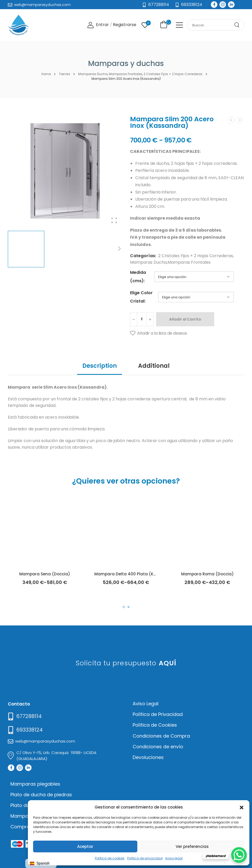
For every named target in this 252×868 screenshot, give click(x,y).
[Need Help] (189, 5)
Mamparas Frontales (189, 262)
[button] (242, 807)
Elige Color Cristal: (141, 297)
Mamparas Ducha (148, 262)
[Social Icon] (214, 5)
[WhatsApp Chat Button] (239, 855)
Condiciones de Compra (161, 736)
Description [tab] (100, 366)
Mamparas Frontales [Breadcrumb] (126, 74)
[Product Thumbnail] (65, 171)
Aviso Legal (146, 704)
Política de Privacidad (158, 714)
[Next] (119, 249)
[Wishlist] (145, 25)
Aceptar (85, 846)
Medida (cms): (138, 277)
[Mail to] (39, 5)
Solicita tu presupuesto (126, 663)
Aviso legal (174, 858)
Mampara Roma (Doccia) (207, 574)
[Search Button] (239, 25)
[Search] (210, 25)
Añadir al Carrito (185, 319)
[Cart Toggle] (163, 25)
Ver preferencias (192, 846)
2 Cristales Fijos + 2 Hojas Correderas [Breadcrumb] (173, 74)
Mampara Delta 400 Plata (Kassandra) (135, 574)
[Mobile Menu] (179, 25)
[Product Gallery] (114, 220)
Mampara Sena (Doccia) (45, 574)
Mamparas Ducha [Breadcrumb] (93, 74)
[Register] (125, 25)
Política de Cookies (155, 725)
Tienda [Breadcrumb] (64, 74)
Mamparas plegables (35, 784)
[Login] (98, 25)
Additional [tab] (154, 366)
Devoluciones (148, 757)
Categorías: (143, 256)
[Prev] (231, 120)
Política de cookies (110, 858)
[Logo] (18, 25)
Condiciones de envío (158, 747)
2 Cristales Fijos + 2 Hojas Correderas (196, 256)
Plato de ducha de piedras (41, 795)
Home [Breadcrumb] (46, 74)
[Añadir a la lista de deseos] (159, 333)
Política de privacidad (145, 858)
